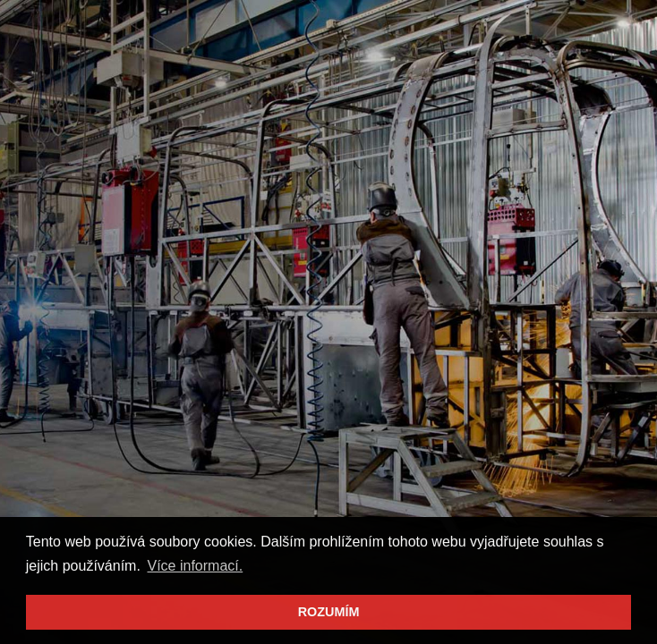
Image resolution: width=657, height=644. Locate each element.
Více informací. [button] (196, 566)
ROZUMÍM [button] (329, 612)
